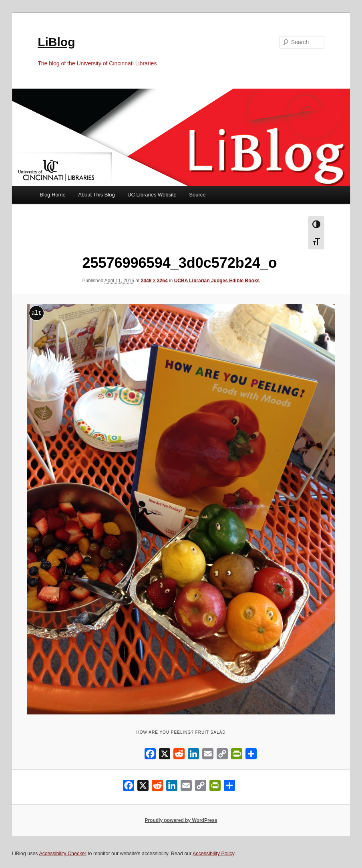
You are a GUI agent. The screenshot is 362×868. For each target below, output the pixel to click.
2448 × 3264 (154, 281)
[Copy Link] (222, 756)
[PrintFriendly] (237, 756)
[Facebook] (150, 756)
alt (36, 313)
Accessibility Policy (213, 854)
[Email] (208, 756)
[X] (165, 756)
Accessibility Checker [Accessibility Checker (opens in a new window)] (62, 854)
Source (197, 195)
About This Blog (97, 195)
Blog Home (52, 195)
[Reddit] (179, 756)
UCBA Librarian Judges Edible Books (217, 281)
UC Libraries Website (152, 195)
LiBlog (56, 42)
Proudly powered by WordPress (181, 820)
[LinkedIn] (193, 756)
